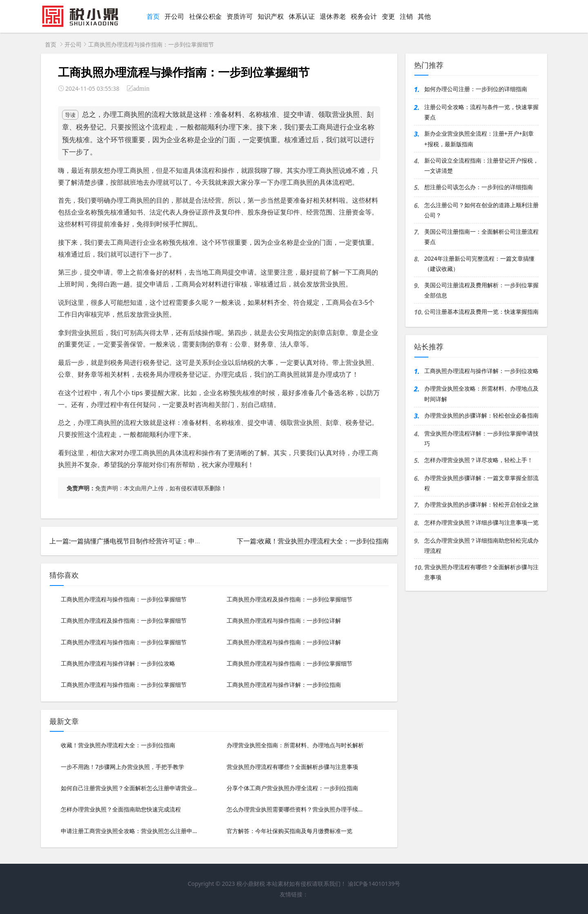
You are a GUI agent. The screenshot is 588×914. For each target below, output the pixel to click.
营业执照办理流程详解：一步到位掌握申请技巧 (481, 438)
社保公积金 (205, 16)
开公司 (174, 16)
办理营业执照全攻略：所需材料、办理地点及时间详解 (481, 393)
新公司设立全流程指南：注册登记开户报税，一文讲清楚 (481, 165)
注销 (406, 16)
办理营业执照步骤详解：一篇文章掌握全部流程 (481, 483)
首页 (153, 16)
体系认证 (302, 16)
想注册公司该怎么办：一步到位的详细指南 (479, 187)
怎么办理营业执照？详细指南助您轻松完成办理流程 (481, 545)
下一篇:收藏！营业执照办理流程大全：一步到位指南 (313, 541)
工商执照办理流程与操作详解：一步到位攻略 (481, 371)
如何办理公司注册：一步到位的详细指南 (476, 89)
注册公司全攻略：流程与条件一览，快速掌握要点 (481, 112)
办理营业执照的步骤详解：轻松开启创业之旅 (481, 504)
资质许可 (240, 16)
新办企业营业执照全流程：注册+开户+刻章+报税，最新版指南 (479, 139)
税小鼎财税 (251, 884)
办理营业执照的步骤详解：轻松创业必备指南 (481, 415)
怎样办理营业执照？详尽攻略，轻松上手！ (479, 460)
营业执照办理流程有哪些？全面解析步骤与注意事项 (481, 572)
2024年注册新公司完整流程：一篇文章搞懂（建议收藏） (479, 264)
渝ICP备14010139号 (374, 884)
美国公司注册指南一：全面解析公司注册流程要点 (481, 237)
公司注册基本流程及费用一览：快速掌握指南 (481, 312)
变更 (388, 16)
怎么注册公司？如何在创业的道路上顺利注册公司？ (481, 210)
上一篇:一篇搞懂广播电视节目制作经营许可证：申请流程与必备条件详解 (155, 541)
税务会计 (364, 16)
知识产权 (271, 16)
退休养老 (333, 16)
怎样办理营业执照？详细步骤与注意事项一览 (481, 522)
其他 (424, 16)
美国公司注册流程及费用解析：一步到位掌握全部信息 (481, 290)
